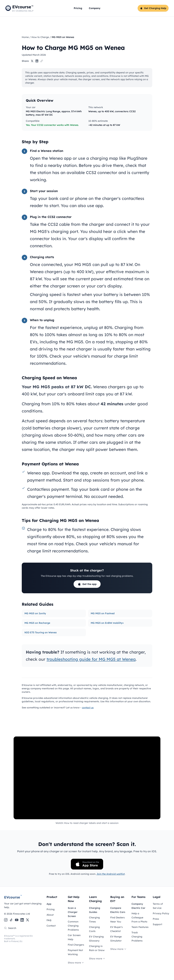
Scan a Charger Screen (73, 912)
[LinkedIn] (22, 920)
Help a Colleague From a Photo (139, 918)
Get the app (87, 584)
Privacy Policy (161, 913)
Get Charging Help (153, 8)
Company (95, 8)
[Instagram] (6, 920)
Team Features (140, 927)
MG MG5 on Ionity (35, 613)
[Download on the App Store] (87, 864)
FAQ (49, 920)
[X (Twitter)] (28, 920)
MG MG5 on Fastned (103, 613)
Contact (51, 926)
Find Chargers (76, 945)
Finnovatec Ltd (21, 914)
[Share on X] (32, 61)
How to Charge (40, 37)
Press (156, 919)
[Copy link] (42, 61)
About (50, 915)
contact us (88, 708)
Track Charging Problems (137, 937)
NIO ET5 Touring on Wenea (41, 632)
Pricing (78, 8)
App (49, 904)
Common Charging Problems (73, 926)
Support (157, 924)
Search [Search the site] (10, 928)
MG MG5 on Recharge (37, 623)
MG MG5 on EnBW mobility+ (107, 623)
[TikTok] (11, 920)
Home (25, 37)
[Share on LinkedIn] (37, 61)
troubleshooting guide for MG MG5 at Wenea (91, 659)
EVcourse (13, 897)
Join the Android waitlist (111, 874)
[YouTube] (17, 920)
